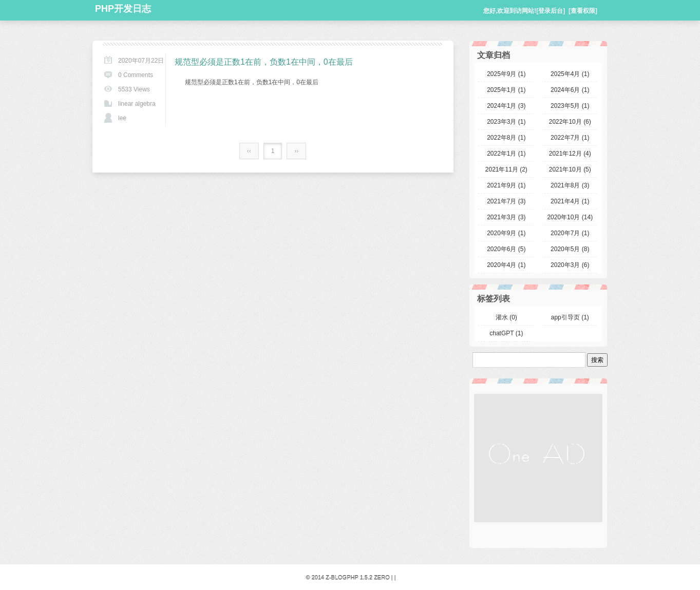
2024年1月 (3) (506, 106)
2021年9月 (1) (506, 185)
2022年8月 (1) (506, 138)
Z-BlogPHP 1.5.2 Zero (358, 578)
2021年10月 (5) (570, 169)
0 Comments (136, 75)
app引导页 (570, 317)
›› (296, 151)
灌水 (506, 317)
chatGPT (506, 333)
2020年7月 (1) (570, 233)
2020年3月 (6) (570, 265)
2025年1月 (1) (506, 90)
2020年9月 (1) (506, 233)
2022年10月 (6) (570, 122)
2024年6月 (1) (570, 90)
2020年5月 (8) (570, 249)
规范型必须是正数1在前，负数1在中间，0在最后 (264, 62)
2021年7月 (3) (506, 201)
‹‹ (249, 151)
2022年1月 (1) (506, 154)
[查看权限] (583, 11)
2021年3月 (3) (506, 217)
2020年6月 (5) (506, 249)
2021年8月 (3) (570, 185)
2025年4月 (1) (570, 74)
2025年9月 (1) (506, 74)
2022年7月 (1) (570, 138)
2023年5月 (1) (570, 106)
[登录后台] (551, 11)
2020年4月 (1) (506, 265)
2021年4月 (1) (570, 201)
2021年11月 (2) (506, 169)
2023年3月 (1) (506, 122)
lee (122, 118)
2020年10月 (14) (570, 217)
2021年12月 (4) (570, 154)
